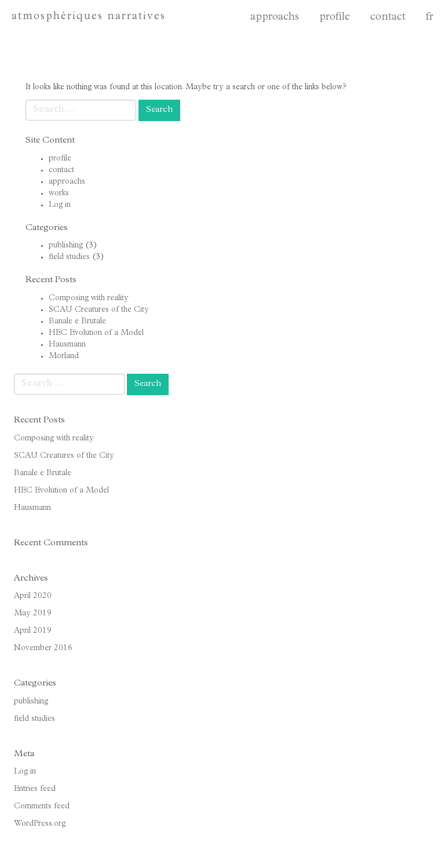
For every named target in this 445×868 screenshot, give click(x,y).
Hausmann (67, 345)
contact (388, 18)
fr (430, 18)
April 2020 (33, 596)
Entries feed (35, 789)
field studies (69, 257)
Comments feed (42, 807)
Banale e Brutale (77, 322)
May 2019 (33, 614)
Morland (64, 356)
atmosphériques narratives (89, 17)
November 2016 (43, 648)
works (59, 194)
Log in (60, 205)
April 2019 (33, 631)
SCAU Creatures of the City (99, 310)
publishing (66, 246)
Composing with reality (89, 298)
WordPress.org (40, 824)
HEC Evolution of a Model (96, 333)
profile (335, 18)
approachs (275, 18)
